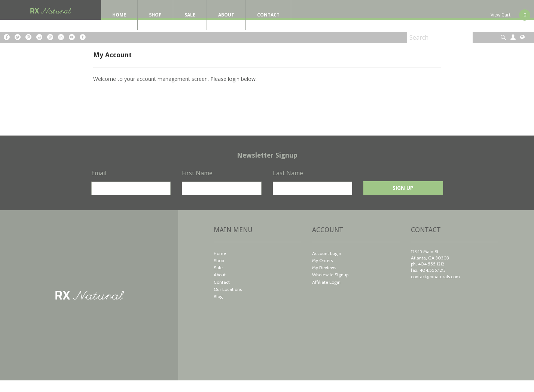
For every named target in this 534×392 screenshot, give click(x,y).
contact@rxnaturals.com (435, 288)
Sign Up (403, 199)
